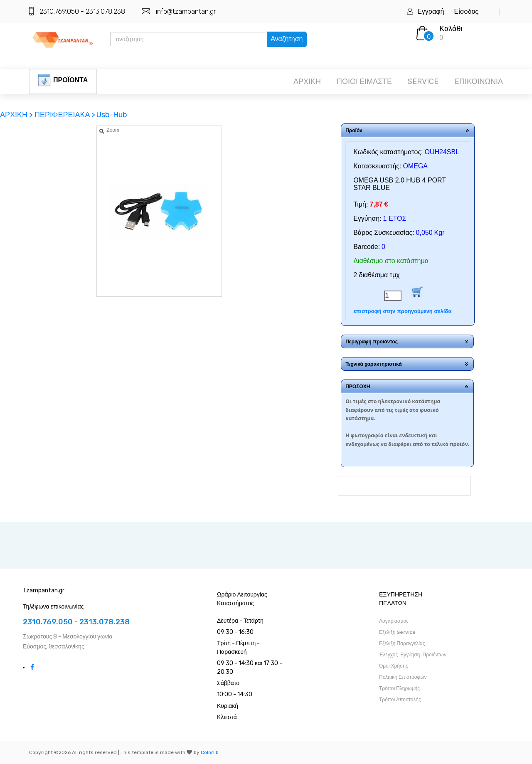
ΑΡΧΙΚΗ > (17, 115)
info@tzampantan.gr (186, 11)
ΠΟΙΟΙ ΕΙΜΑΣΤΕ (364, 81)
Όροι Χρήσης (394, 666)
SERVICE (423, 81)
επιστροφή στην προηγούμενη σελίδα (402, 311)
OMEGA (415, 166)
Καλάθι (451, 29)
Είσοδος (466, 11)
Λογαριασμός (394, 621)
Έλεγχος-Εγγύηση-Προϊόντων (413, 655)
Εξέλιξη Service (397, 632)
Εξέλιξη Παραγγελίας (402, 643)
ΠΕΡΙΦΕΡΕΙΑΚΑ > (65, 115)
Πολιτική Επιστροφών (403, 677)
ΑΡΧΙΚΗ (307, 81)
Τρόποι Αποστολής (400, 700)
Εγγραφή (431, 11)
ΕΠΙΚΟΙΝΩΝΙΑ (479, 81)
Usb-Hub (112, 115)
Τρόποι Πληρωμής (399, 688)
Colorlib (210, 752)
